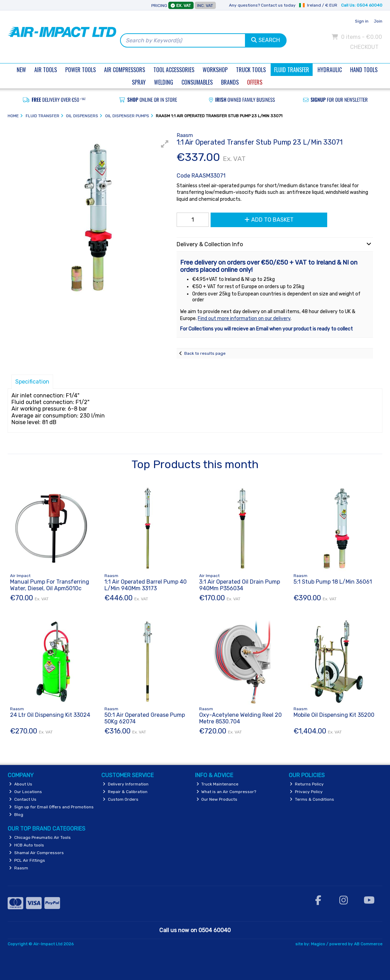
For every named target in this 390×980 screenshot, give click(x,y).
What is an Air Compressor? (226, 792)
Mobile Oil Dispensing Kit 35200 (334, 715)
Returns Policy (307, 784)
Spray (139, 82)
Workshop (215, 70)
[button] (165, 144)
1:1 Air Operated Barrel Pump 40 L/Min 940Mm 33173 (146, 585)
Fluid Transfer (292, 70)
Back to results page (205, 353)
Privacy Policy (306, 792)
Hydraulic (330, 70)
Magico (318, 944)
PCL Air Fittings (27, 860)
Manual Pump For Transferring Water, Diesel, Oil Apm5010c (50, 585)
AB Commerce (368, 944)
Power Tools (80, 70)
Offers (255, 82)
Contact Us (23, 799)
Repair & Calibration (125, 792)
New (21, 70)
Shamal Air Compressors (36, 853)
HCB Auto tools (27, 845)
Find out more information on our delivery (244, 319)
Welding (164, 82)
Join (378, 21)
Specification (32, 382)
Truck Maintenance (218, 784)
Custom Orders (121, 799)
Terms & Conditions (312, 799)
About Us (21, 784)
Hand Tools (364, 70)
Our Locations (26, 792)
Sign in (362, 21)
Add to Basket (269, 220)
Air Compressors (125, 70)
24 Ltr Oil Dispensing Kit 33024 (50, 715)
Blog (16, 815)
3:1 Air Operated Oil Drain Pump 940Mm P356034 (240, 585)
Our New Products (217, 799)
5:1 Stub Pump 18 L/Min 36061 (333, 582)
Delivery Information (126, 784)
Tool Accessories (174, 70)
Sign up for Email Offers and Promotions (51, 807)
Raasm (19, 868)
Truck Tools (251, 70)
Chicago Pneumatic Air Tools (40, 837)
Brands (230, 82)
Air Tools (46, 70)
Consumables (197, 82)
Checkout (364, 47)
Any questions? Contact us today (262, 5)
